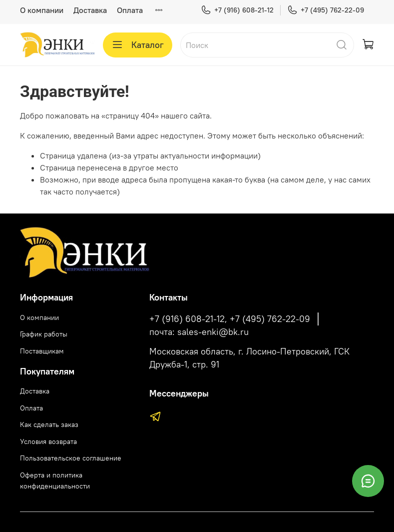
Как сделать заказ (49, 424)
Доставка (90, 10)
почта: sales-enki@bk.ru (199, 332)
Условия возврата (48, 441)
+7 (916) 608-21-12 (237, 10)
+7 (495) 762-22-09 (326, 10)
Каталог (138, 45)
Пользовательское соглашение (71, 458)
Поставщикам (42, 351)
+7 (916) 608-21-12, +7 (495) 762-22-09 (230, 319)
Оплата (130, 10)
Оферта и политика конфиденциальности (55, 480)
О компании (42, 10)
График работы (44, 334)
